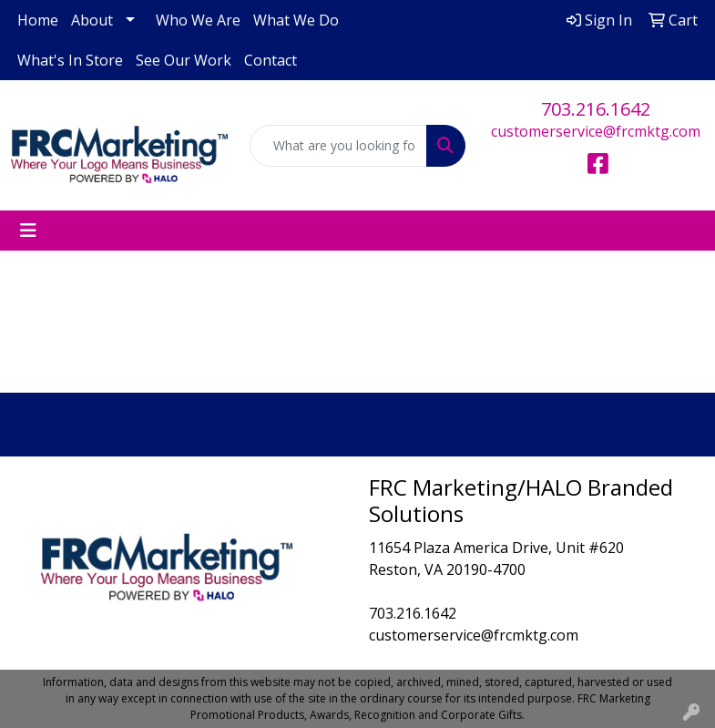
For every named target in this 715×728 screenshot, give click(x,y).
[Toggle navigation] (28, 231)
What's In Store (70, 60)
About (92, 20)
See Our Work (184, 60)
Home (38, 20)
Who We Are (198, 20)
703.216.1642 (596, 109)
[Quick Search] (339, 146)
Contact (271, 60)
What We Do (296, 20)
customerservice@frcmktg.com (596, 131)
